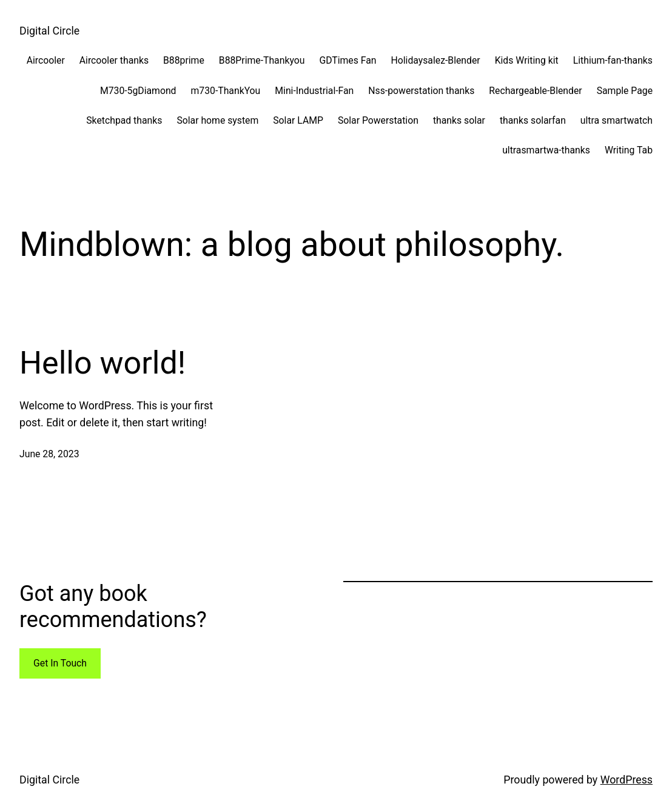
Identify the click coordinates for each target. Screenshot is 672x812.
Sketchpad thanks (124, 120)
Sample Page (625, 91)
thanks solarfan (533, 120)
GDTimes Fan (348, 60)
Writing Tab (629, 150)
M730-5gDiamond (138, 91)
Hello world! (102, 363)
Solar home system (217, 120)
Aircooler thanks (114, 60)
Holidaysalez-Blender (436, 60)
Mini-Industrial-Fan (314, 91)
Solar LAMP (298, 120)
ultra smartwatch (617, 120)
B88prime (184, 60)
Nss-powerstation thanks (421, 91)
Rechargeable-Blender (535, 91)
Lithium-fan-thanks (613, 60)
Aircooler (46, 60)
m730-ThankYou (226, 91)
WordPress (627, 780)
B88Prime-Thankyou (262, 60)
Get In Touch (60, 663)
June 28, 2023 (49, 454)
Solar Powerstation (378, 120)
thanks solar (459, 120)
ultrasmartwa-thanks (546, 150)
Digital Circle (49, 31)
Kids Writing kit (527, 60)
